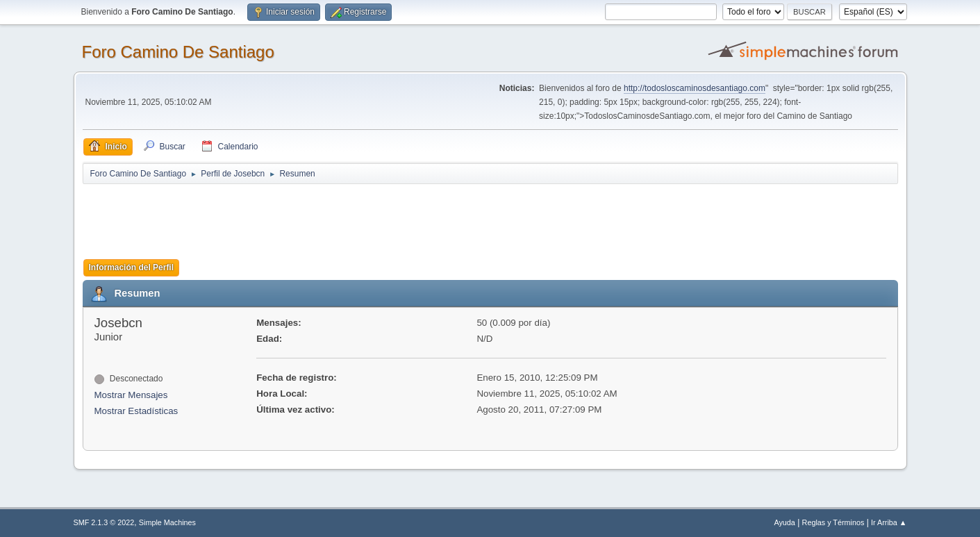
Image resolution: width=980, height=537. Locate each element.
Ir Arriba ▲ (889, 522)
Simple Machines (167, 522)
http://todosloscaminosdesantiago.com (695, 88)
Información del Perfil (132, 267)
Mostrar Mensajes (131, 395)
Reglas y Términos (833, 522)
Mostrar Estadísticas (136, 411)
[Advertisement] (327, 217)
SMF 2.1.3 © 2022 (104, 522)
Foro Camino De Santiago (178, 52)
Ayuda (784, 522)
